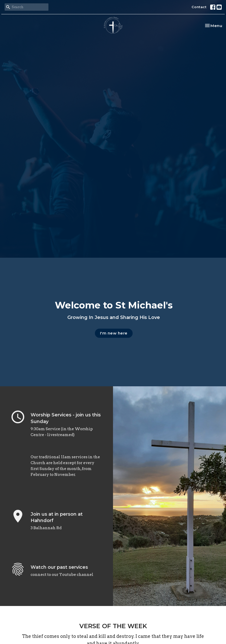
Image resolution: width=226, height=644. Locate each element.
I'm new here (114, 333)
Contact (199, 7)
